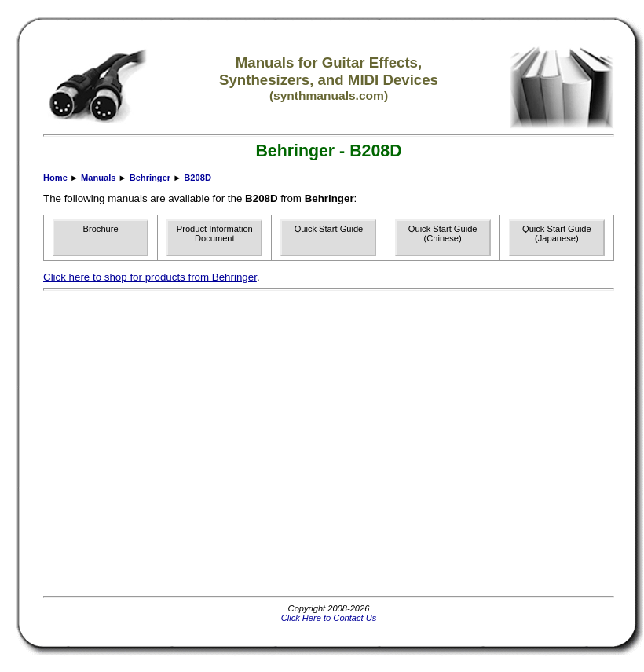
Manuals (98, 178)
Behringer (150, 178)
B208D (198, 178)
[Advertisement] (147, 443)
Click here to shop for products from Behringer (150, 277)
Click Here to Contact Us (329, 618)
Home (55, 178)
